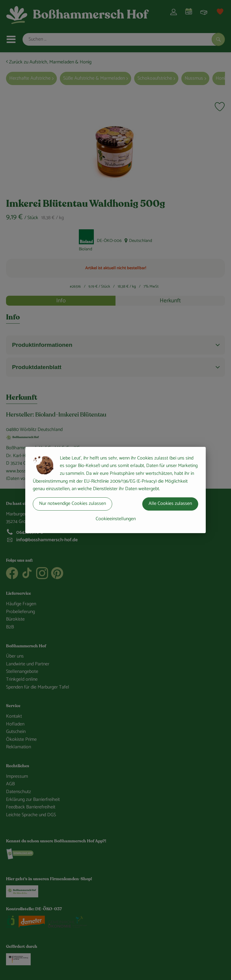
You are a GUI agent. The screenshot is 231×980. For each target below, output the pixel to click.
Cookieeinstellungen (116, 519)
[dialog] (115, 490)
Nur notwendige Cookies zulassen (72, 504)
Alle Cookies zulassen (170, 504)
